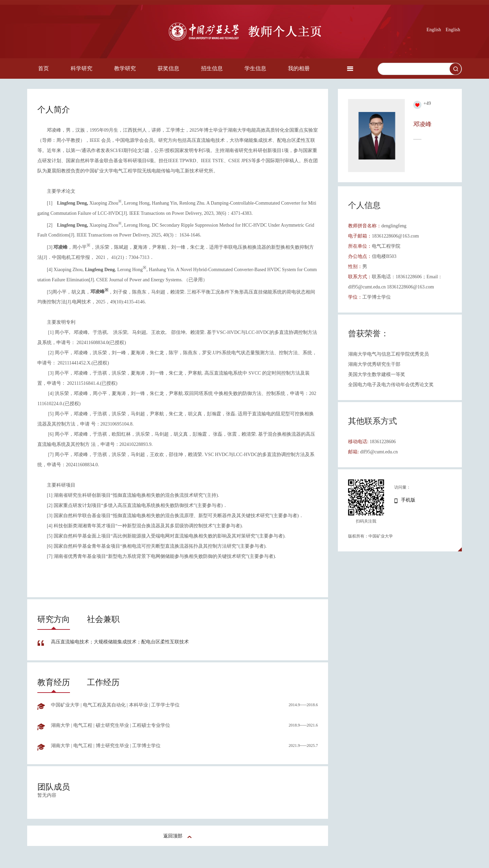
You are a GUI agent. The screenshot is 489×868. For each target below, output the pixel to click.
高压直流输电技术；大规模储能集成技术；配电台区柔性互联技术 (120, 642)
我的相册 (299, 68)
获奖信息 (168, 68)
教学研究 (125, 68)
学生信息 (255, 68)
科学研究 (81, 68)
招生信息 (212, 68)
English (434, 30)
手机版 (408, 500)
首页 (43, 68)
